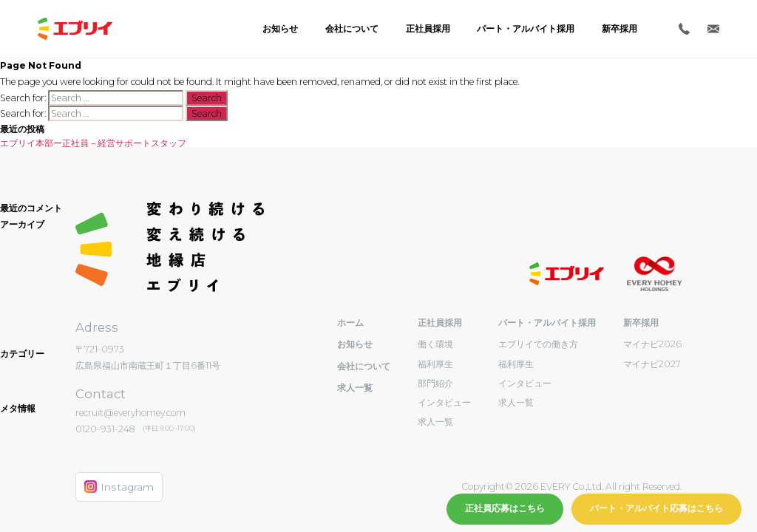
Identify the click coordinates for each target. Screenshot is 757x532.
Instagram (119, 487)
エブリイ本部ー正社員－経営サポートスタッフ (93, 143)
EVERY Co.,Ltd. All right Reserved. (610, 487)
